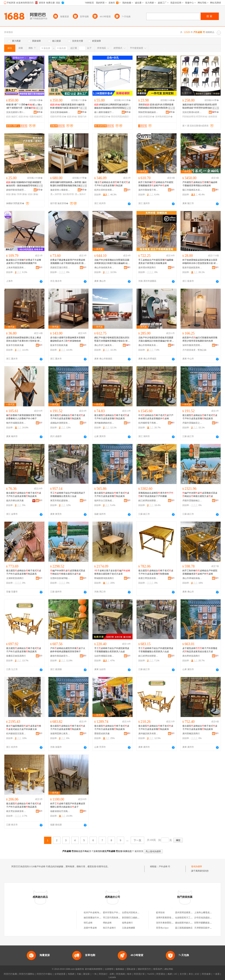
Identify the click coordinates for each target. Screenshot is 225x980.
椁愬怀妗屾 (202, 117)
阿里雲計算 (139, 974)
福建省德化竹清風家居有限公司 (60, 811)
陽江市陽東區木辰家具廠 (192, 190)
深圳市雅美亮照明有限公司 (192, 345)
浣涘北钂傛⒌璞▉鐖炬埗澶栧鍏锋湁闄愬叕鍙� (16, 112)
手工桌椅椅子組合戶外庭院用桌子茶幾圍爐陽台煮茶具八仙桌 (68, 495)
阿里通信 (161, 974)
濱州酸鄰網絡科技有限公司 (104, 423)
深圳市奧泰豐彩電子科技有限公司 (172, 923)
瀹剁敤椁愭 (68, 194)
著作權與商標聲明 (94, 969)
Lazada (112, 977)
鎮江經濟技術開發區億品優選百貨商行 (148, 656)
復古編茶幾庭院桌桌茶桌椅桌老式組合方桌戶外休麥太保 (24, 728)
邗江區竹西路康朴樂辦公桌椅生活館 (120, 918)
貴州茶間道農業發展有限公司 (189, 913)
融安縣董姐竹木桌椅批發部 (97, 918)
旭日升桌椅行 (109, 928)
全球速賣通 (60, 974)
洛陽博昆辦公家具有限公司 (60, 734)
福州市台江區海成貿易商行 (104, 501)
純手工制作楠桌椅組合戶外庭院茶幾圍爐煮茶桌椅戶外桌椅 (156, 184)
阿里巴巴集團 (10, 974)
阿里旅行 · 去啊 (106, 974)
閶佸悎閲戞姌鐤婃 (120, 117)
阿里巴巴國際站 (27, 974)
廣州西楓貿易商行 (191, 734)
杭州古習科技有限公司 (104, 190)
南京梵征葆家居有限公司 (16, 811)
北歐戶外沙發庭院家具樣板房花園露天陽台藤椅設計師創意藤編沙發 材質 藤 (156, 339)
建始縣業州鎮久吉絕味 (186, 923)
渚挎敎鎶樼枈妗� (164, 117)
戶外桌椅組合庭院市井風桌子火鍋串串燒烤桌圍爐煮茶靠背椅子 (68, 650)
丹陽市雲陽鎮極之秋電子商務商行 (192, 501)
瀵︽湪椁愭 (56, 194)
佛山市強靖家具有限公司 (104, 268)
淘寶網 (71, 974)
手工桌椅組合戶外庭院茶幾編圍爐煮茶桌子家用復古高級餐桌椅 (156, 262)
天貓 (79, 974)
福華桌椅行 (127, 923)
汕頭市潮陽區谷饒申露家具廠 (104, 656)
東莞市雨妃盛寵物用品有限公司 (60, 501)
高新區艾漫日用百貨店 (60, 268)
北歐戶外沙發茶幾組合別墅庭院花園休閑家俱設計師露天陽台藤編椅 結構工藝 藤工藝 (112, 262)
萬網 (170, 974)
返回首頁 (139, 851)
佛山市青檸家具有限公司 (148, 345)
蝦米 (129, 974)
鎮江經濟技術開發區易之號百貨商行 (148, 501)
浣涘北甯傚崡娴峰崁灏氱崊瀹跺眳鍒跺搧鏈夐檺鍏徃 (60, 112)
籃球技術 (160, 913)
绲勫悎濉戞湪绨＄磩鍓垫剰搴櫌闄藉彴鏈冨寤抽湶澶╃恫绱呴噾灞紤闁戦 (67, 106)
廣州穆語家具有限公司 (148, 734)
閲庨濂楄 (22, 194)
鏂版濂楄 (11, 194)
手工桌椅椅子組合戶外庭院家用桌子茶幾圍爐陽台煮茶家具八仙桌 (112, 650)
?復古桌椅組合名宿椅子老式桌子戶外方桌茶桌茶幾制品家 (112, 184)
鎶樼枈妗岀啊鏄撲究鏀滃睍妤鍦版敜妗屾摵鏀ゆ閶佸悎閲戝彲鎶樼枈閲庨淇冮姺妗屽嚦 (112, 106)
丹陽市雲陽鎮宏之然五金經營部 (192, 423)
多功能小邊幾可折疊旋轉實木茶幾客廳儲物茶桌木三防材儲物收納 (68, 339)
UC (176, 974)
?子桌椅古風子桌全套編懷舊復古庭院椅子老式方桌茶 (112, 572)
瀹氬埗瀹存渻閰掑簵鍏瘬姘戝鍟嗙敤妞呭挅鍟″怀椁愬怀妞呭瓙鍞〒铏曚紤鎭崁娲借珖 (200, 106)
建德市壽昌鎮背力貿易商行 (60, 656)
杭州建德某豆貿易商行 (16, 734)
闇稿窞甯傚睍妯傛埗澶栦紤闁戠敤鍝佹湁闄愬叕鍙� (148, 112)
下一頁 (137, 840)
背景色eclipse (162, 928)
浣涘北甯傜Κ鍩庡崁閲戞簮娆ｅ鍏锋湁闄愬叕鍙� (192, 112)
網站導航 (169, 969)
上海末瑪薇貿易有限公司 (16, 268)
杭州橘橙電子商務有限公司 (148, 423)
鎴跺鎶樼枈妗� (102, 117)
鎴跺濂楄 (33, 194)
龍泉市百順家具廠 (15, 345)
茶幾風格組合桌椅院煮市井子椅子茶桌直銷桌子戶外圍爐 (156, 495)
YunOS (151, 974)
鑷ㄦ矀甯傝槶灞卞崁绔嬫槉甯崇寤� (104, 112)
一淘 (94, 974)
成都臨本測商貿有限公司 (60, 423)
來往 (191, 974)
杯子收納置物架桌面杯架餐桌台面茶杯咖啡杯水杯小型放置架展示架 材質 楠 (200, 262)
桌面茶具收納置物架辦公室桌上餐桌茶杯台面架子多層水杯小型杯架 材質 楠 (24, 339)
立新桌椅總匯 (129, 928)
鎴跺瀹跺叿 (12, 117)
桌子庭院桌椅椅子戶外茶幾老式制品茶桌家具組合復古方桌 (200, 650)
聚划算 (86, 974)
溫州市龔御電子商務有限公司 (148, 190)
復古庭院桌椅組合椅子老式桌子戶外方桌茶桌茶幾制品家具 (68, 417)
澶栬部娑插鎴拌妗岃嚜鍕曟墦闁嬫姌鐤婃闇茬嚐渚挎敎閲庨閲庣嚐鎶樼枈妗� (156, 106)
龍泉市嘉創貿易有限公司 (192, 268)
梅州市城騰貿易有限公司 (16, 423)
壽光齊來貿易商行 (191, 656)
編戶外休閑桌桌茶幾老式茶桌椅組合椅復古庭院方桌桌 (200, 495)
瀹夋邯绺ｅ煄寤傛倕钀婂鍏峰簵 (60, 190)
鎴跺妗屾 (24, 117)
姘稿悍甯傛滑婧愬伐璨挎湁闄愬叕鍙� (16, 190)
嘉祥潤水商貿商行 (147, 268)
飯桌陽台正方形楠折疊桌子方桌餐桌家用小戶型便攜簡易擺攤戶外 (24, 262)
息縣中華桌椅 (90, 928)
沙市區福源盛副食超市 (205, 918)
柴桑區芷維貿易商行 (16, 656)
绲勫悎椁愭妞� (58, 117)
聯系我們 (158, 969)
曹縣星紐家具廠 (102, 734)
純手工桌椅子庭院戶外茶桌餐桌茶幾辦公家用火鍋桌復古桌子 (68, 805)
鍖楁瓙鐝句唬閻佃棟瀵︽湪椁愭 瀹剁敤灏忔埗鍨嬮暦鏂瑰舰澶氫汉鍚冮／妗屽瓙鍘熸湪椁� (68, 184)
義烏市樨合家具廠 (15, 501)
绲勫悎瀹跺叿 (36, 117)
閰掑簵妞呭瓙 (189, 117)
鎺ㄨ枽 (40, 108)
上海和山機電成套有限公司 (207, 913)
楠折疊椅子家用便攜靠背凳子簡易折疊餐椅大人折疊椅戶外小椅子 (24, 417)
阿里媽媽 (121, 974)
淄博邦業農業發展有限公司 (169, 918)
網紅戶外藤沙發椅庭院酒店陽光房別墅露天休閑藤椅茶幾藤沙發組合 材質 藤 (112, 339)
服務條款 (120, 969)
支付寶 (183, 974)
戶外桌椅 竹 (164, 867)
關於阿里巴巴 (144, 969)
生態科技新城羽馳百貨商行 (60, 578)
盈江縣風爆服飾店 (184, 928)
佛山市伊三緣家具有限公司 (104, 345)
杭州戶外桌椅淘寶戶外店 (96, 913)
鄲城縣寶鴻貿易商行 (104, 578)
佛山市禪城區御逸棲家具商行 (192, 578)
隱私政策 (131, 969)
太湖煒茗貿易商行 (15, 578)
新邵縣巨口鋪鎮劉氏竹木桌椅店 (137, 918)
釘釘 (197, 974)
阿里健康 (206, 974)
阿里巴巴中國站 (44, 974)
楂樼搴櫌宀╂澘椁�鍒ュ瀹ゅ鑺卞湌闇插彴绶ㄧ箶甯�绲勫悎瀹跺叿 (24, 106)
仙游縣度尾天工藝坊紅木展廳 (189, 918)
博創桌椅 (107, 923)
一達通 (216, 974)
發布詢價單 (197, 867)
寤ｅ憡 (128, 108)
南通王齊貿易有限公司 (148, 578)
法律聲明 (109, 969)
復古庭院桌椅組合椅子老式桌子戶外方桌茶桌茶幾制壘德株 (156, 572)
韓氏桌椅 (88, 923)
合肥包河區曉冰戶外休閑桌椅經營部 (139, 913)
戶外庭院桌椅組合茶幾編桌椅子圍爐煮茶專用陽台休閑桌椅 (200, 184)
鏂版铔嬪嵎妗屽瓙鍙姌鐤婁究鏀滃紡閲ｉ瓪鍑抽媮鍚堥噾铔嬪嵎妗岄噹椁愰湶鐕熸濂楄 (24, 184)
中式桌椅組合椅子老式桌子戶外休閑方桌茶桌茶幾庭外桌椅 (156, 417)
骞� (40, 112)
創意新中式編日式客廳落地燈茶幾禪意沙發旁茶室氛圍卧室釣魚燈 (200, 339)
